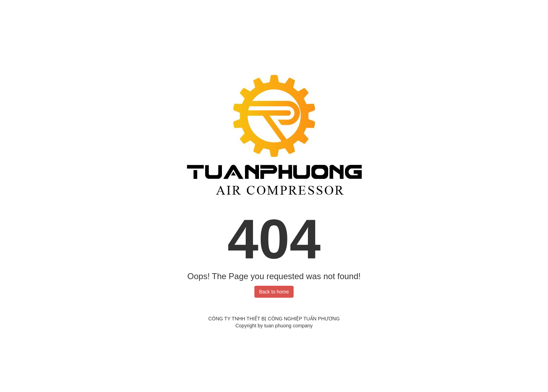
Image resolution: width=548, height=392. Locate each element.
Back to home (274, 292)
